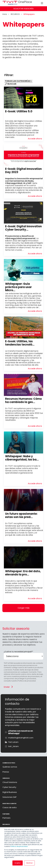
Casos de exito (10, 808)
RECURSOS (15, 14)
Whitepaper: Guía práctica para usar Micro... (18, 287)
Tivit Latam (13, 742)
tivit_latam (13, 746)
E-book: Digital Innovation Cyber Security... (23, 228)
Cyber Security (9, 787)
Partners (6, 818)
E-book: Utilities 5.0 (19, 111)
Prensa (6, 772)
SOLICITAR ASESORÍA (23, 9)
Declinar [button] (29, 863)
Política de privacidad (19, 846)
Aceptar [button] (18, 863)
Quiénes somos (10, 767)
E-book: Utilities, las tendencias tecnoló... (20, 343)
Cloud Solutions (10, 782)
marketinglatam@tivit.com (21, 738)
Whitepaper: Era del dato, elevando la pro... (23, 573)
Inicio (5, 14)
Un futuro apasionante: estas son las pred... (21, 515)
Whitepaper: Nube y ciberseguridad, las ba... (22, 458)
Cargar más (24, 608)
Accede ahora (35, 139)
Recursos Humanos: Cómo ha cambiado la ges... (23, 400)
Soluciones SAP (10, 797)
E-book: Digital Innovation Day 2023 (23, 170)
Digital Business (10, 792)
